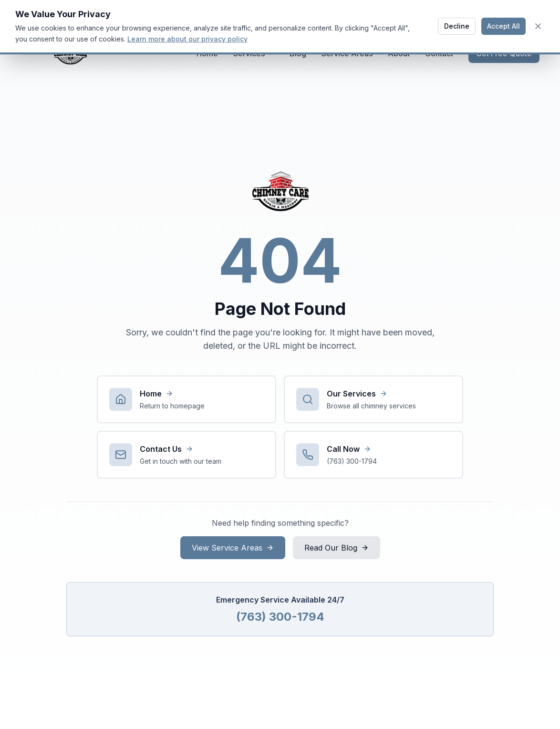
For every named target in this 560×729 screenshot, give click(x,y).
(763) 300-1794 (280, 617)
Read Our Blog (337, 548)
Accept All (503, 26)
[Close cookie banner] (538, 26)
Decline (457, 26)
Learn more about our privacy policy (187, 39)
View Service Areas (233, 548)
